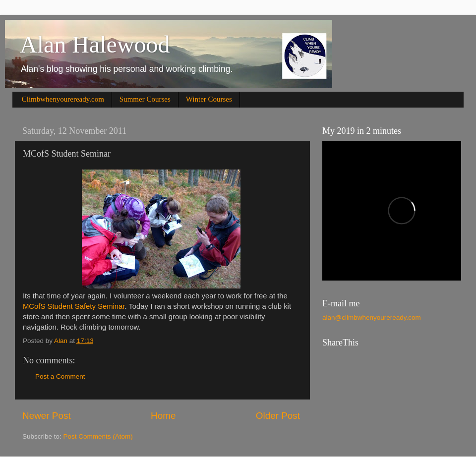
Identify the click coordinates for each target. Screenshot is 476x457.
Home (163, 416)
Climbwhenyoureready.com (63, 99)
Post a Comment (60, 376)
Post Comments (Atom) (98, 436)
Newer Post (47, 416)
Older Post (278, 416)
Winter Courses (209, 99)
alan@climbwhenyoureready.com (372, 317)
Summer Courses (145, 99)
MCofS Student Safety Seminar (74, 306)
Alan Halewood (95, 44)
